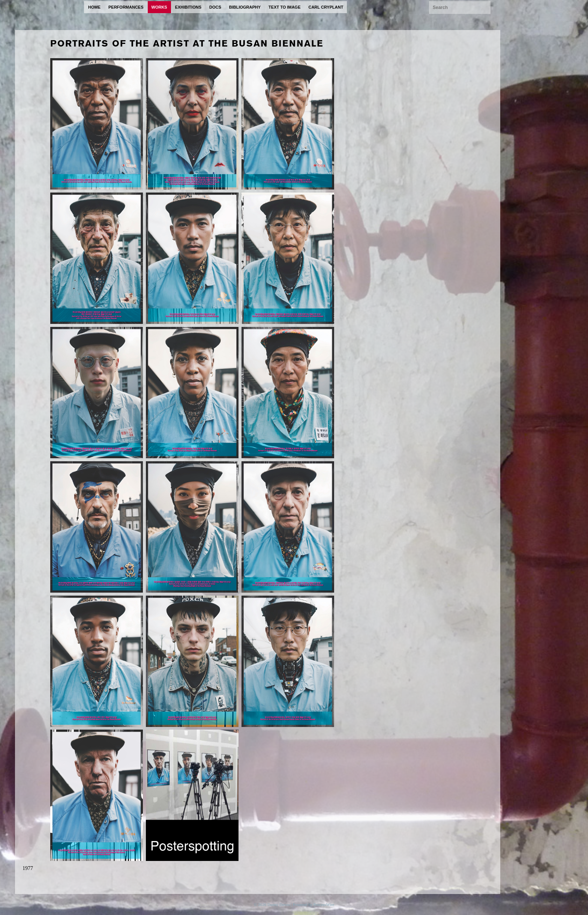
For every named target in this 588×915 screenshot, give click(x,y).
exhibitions (188, 7)
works (159, 7)
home (94, 7)
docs (215, 7)
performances (126, 7)
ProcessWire (324, 904)
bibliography (245, 7)
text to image (284, 7)
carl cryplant (326, 7)
